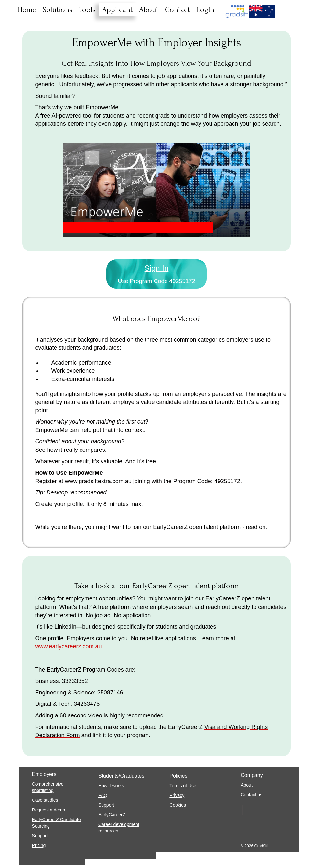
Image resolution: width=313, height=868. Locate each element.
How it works (111, 786)
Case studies (45, 800)
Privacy (177, 795)
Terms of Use (183, 786)
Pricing (39, 845)
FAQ (103, 795)
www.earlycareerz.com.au (69, 646)
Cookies (178, 805)
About (247, 785)
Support (40, 836)
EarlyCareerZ (112, 815)
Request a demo (49, 810)
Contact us (251, 795)
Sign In (157, 268)
